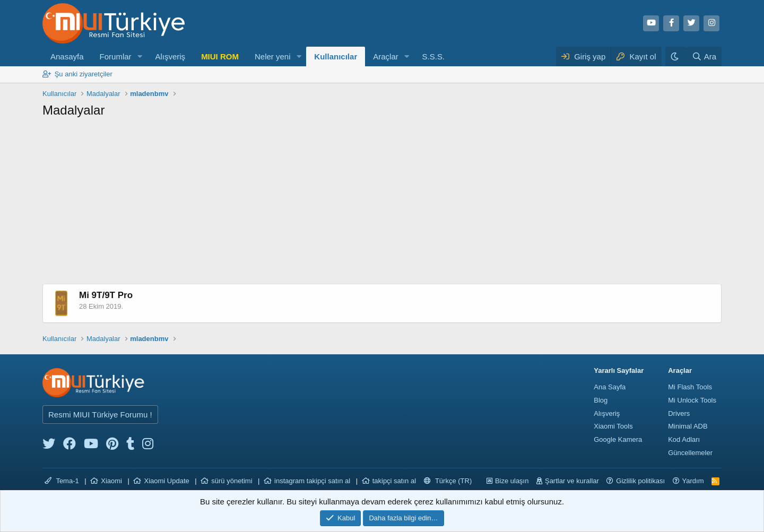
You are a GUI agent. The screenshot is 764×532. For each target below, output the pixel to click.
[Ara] (704, 56)
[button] (140, 56)
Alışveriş (170, 56)
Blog (601, 400)
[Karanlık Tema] (676, 56)
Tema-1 (62, 481)
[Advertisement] (382, 204)
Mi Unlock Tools (692, 400)
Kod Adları (684, 439)
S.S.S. (434, 56)
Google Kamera (618, 439)
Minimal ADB (688, 426)
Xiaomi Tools (613, 426)
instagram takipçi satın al (312, 481)
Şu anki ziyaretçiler (84, 74)
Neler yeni (273, 56)
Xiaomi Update (166, 481)
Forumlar (116, 56)
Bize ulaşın (512, 481)
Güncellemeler (690, 453)
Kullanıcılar (336, 56)
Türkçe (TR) (448, 481)
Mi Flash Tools (690, 387)
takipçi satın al (394, 481)
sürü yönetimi (232, 481)
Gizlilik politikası (640, 481)
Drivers (679, 413)
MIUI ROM (220, 56)
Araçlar (386, 56)
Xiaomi (111, 481)
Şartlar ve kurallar (572, 481)
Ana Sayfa (610, 387)
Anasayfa (67, 56)
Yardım (693, 481)
